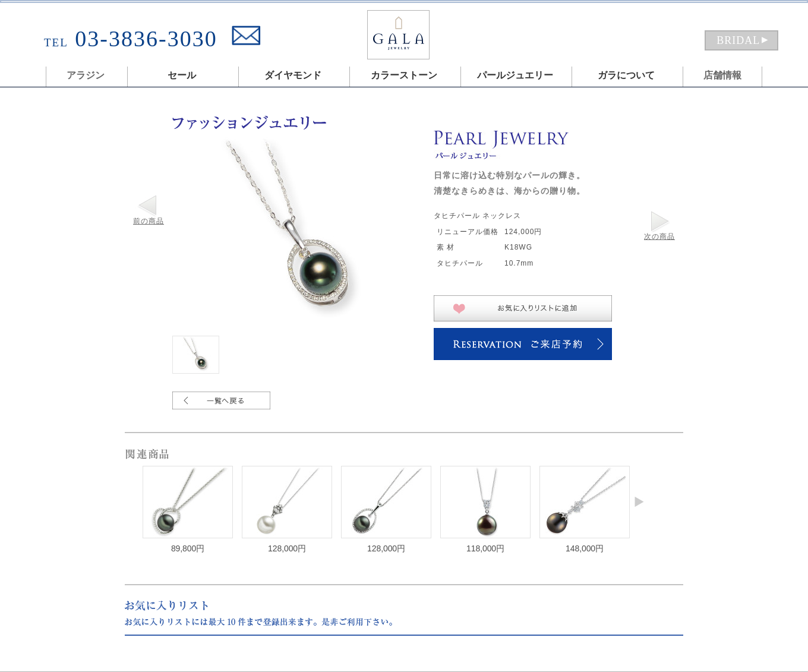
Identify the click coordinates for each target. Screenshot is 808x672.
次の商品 (659, 236)
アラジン (86, 75)
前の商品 (149, 221)
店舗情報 (722, 75)
